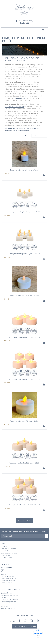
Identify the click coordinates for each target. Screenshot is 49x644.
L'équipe (4, 546)
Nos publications (7, 555)
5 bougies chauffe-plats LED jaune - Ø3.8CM (24, 254)
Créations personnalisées (10, 599)
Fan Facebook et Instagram (24, 626)
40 (7, 383)
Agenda (4, 570)
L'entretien (5, 604)
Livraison (4, 574)
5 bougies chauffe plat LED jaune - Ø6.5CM (25, 505)
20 (7, 215)
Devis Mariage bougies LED (10, 602)
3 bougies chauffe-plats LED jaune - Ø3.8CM (24, 212)
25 (7, 341)
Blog (12, 621)
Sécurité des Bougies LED (10, 595)
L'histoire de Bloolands (9, 549)
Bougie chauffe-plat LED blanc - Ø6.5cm (24, 296)
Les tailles (4, 606)
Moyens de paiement (8, 576)
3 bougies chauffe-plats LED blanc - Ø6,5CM (24, 337)
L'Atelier (4, 597)
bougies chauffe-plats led (14, 106)
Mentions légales (7, 583)
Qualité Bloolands (7, 593)
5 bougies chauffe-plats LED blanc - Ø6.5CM (24, 379)
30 (7, 257)
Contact (4, 572)
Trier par (28, 136)
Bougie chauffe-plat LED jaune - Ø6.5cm (25, 421)
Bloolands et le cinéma (9, 553)
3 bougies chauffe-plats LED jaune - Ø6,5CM (25, 463)
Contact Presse (6, 557)
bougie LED (21, 98)
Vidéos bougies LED (8, 608)
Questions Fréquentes (9, 578)
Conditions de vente (8, 581)
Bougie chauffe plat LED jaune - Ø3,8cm (24, 170)
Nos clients (5, 551)
